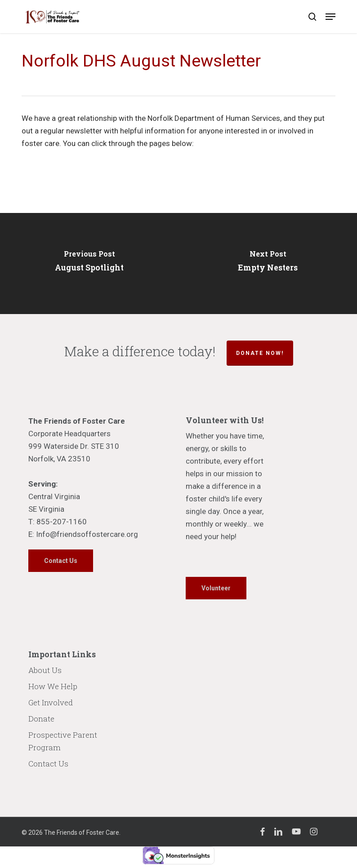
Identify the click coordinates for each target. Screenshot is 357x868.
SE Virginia (46, 509)
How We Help (53, 686)
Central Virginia (54, 496)
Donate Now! (260, 353)
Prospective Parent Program (63, 741)
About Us (45, 670)
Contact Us (48, 764)
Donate (41, 719)
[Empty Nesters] (268, 263)
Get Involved (51, 702)
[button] (330, 17)
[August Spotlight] (89, 263)
